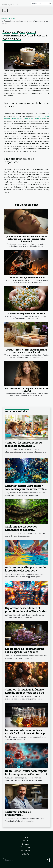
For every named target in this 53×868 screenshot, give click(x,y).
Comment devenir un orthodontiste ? (18, 813)
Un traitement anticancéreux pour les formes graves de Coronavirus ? (26, 773)
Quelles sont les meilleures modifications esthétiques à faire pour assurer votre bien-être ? (26, 239)
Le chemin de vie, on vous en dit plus (27, 278)
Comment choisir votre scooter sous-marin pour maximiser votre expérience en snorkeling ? (25, 489)
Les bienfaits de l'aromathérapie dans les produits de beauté (25, 650)
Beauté (25, 844)
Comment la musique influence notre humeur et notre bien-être (24, 691)
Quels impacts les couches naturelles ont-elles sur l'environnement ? (21, 530)
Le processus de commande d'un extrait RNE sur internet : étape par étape (26, 733)
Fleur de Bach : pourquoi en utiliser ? (26, 314)
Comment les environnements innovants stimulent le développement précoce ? (24, 446)
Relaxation (26, 851)
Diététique (26, 847)
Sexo (26, 841)
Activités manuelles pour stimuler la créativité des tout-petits (26, 569)
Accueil (4, 19)
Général (12, 19)
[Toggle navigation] (5, 11)
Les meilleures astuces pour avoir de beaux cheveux (27, 390)
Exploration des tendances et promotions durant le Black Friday (26, 610)
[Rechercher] (41, 3)
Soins (25, 837)
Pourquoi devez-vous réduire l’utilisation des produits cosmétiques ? (26, 351)
